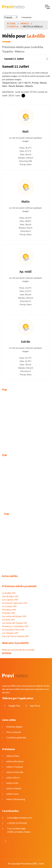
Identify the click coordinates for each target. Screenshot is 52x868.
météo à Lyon (12, 794)
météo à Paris (13, 756)
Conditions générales (16, 737)
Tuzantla (13, 26)
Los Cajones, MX (10, 600)
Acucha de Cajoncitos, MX (15, 603)
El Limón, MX (8, 620)
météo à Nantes (14, 788)
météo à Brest (13, 777)
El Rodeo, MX (9, 613)
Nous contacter (14, 732)
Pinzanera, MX (9, 610)
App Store (35, 706)
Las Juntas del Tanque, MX (14, 623)
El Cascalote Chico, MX (13, 630)
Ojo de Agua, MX (10, 596)
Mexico (25, 23)
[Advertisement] (26, 421)
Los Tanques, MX (10, 633)
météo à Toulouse (15, 767)
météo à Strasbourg (16, 799)
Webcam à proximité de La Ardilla (18, 650)
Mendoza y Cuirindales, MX (15, 626)
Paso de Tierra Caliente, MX (15, 636)
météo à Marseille (15, 772)
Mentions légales (14, 727)
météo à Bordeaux (15, 761)
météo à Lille (12, 783)
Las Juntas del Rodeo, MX (14, 616)
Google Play (14, 706)
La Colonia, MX (9, 606)
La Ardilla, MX (9, 593)
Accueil (11, 23)
